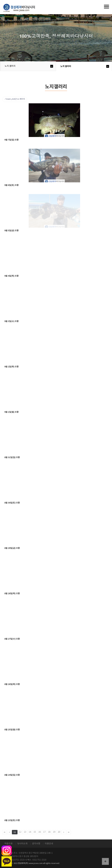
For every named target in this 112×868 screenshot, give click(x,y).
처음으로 (9, 844)
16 (40, 832)
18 (49, 832)
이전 (9, 832)
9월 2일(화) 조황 (12, 367)
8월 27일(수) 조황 (12, 639)
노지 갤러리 (10, 66)
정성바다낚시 (21, 8)
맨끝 (69, 832)
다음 (64, 832)
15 (35, 832)
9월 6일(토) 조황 (12, 185)
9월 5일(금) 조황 (12, 231)
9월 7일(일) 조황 (12, 140)
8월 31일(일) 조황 (12, 457)
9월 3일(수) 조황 (12, 321)
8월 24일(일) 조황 (12, 775)
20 (59, 832)
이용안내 (49, 844)
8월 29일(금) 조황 (12, 548)
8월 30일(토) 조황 (12, 503)
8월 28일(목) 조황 (12, 594)
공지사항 (36, 844)
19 (54, 832)
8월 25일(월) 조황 (12, 730)
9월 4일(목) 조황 (12, 276)
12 (20, 832)
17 (44, 832)
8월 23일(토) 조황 (12, 820)
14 (30, 832)
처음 (4, 832)
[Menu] (106, 7)
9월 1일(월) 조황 (12, 412)
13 (25, 832)
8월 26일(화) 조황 (12, 684)
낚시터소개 (22, 844)
